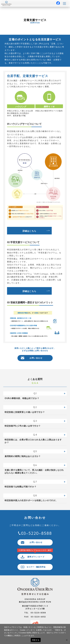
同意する (36, 640)
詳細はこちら (29, 231)
